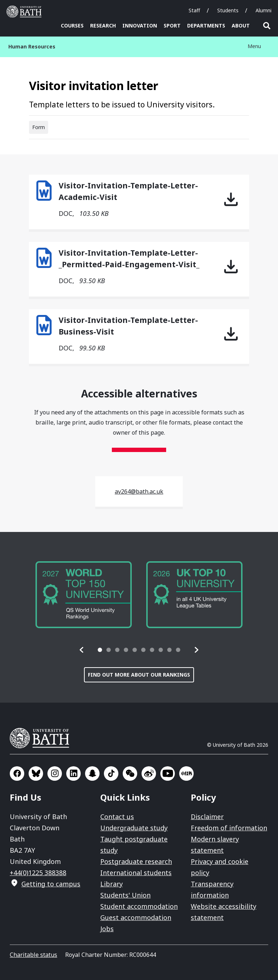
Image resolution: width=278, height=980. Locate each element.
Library (111, 884)
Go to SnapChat (92, 774)
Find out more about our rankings (139, 675)
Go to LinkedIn (73, 774)
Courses (72, 25)
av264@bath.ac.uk (139, 491)
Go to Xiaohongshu (186, 774)
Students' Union (125, 895)
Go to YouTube (168, 774)
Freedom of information (229, 828)
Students (228, 10)
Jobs (107, 929)
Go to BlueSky (36, 774)
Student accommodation (139, 906)
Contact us (117, 817)
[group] (84, 595)
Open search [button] (267, 26)
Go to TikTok (111, 774)
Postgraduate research (136, 861)
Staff (194, 10)
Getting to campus (51, 884)
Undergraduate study (134, 828)
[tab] (100, 650)
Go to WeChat (130, 774)
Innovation (140, 25)
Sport (172, 25)
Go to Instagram (55, 774)
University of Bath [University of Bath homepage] (26, 12)
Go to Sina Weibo (149, 774)
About (241, 25)
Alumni (264, 10)
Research (103, 25)
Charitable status (33, 955)
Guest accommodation (136, 917)
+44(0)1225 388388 (38, 873)
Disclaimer (207, 817)
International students (136, 873)
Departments (206, 25)
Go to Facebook (17, 774)
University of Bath (42, 738)
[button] (82, 650)
